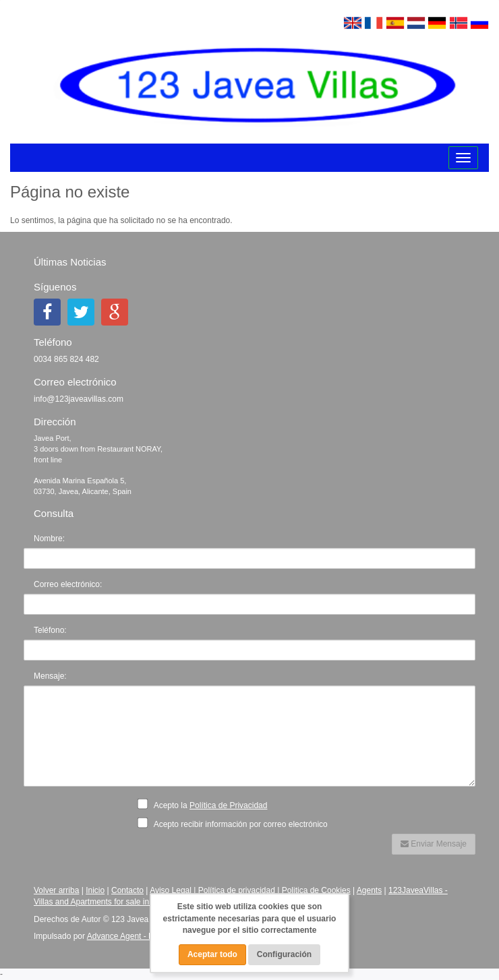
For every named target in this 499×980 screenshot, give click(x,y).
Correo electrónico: (68, 584)
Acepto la (206, 805)
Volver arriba (56, 890)
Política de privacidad (237, 890)
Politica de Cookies (316, 890)
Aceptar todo (212, 954)
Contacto (127, 890)
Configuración (284, 954)
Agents (369, 890)
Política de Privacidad (228, 805)
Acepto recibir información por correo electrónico (236, 823)
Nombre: (49, 539)
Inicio (95, 890)
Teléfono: (50, 630)
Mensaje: (50, 676)
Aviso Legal (171, 890)
